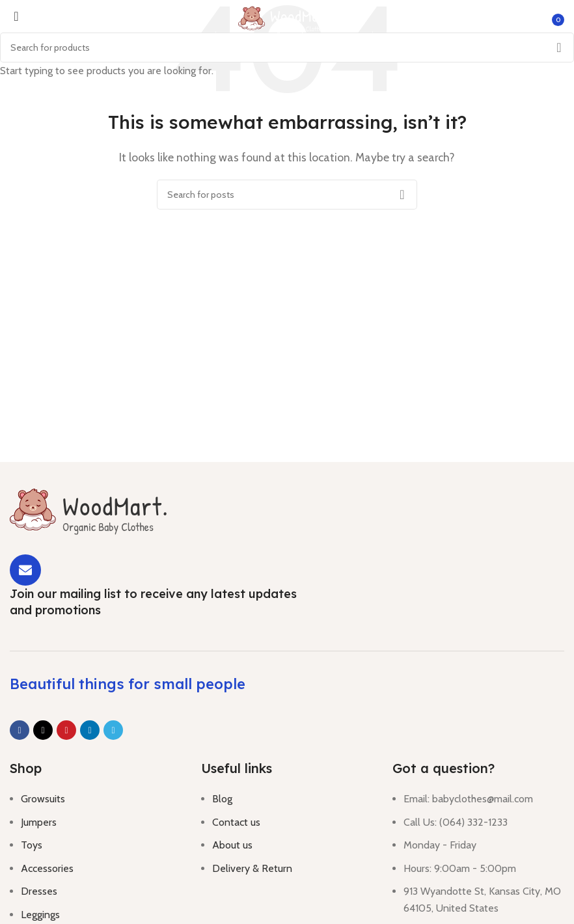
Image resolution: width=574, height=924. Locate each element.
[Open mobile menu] (12, 20)
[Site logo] (287, 19)
